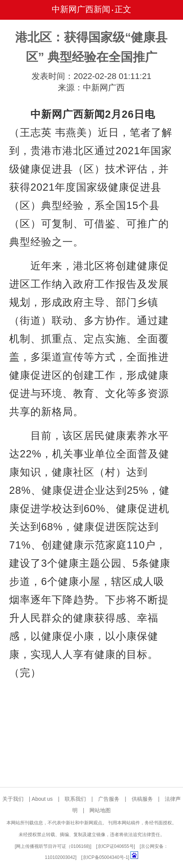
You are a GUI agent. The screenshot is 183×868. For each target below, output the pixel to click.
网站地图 (100, 810)
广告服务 (109, 799)
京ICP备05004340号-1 (105, 857)
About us (42, 799)
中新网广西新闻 (81, 9)
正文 (123, 9)
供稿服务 (142, 799)
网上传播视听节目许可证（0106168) (53, 846)
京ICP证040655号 (116, 846)
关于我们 (13, 799)
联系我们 (75, 799)
